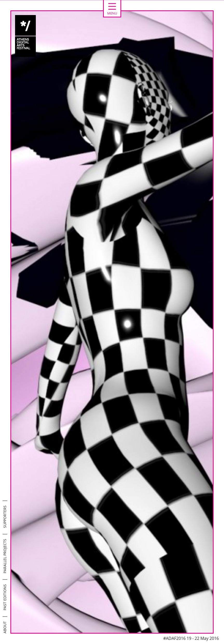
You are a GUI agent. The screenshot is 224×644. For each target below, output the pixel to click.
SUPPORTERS (5, 517)
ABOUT (5, 627)
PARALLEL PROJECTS (5, 556)
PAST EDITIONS (5, 597)
